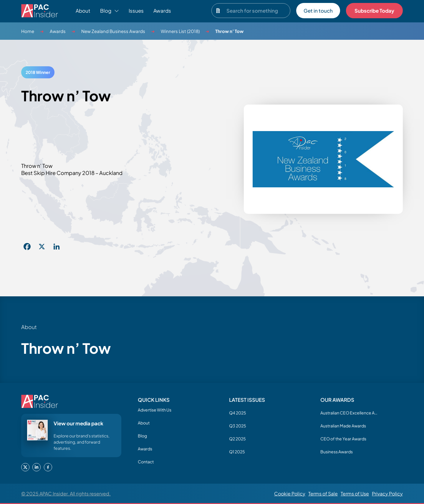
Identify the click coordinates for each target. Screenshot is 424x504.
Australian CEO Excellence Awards (350, 413)
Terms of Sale (323, 494)
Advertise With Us (155, 410)
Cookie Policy (290, 494)
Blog (142, 436)
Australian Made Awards (343, 426)
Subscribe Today (374, 11)
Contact (146, 462)
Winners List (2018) (180, 31)
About (83, 11)
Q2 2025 (237, 439)
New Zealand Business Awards (113, 31)
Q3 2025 (238, 426)
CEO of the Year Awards (343, 439)
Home (28, 31)
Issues (136, 11)
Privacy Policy (387, 494)
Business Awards (337, 452)
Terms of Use (355, 494)
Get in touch (318, 11)
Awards (162, 11)
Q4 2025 (238, 413)
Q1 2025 (237, 452)
